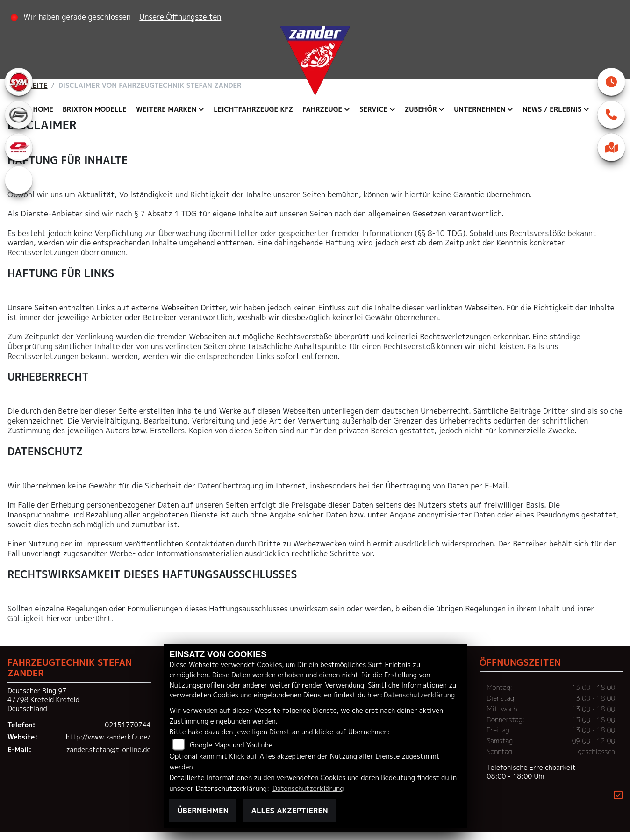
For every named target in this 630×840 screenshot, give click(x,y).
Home (43, 109)
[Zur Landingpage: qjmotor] (19, 147)
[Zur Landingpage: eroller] (19, 180)
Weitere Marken (166, 109)
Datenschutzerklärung (419, 695)
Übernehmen (203, 811)
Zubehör (421, 109)
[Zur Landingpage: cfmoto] (19, 115)
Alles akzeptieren (289, 811)
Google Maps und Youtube (231, 745)
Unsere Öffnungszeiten (181, 17)
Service (373, 109)
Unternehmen (480, 109)
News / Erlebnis (552, 109)
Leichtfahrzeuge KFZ (253, 109)
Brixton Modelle (95, 109)
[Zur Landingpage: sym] (19, 82)
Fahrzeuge (322, 109)
